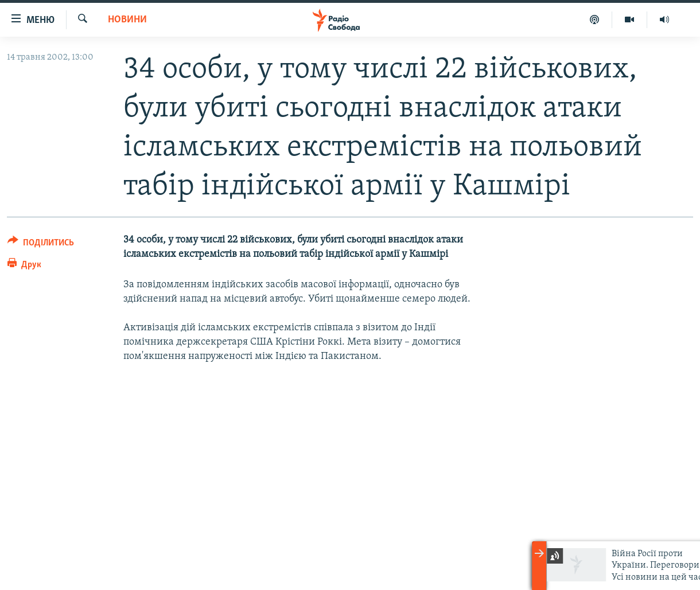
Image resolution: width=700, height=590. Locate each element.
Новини (127, 20)
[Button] (41, 245)
